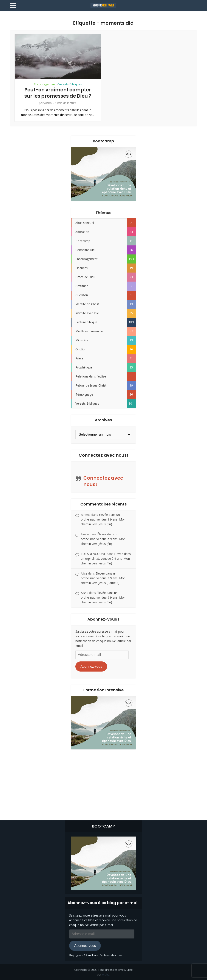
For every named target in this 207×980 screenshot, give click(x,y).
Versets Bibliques (70, 84)
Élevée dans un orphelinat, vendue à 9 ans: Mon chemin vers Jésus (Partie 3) (103, 578)
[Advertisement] (104, 784)
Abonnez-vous (91, 666)
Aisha (48, 103)
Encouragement (45, 84)
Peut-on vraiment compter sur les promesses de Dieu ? (58, 93)
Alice (84, 573)
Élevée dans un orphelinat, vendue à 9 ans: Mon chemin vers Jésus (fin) (103, 519)
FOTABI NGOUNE (93, 554)
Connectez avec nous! (103, 455)
